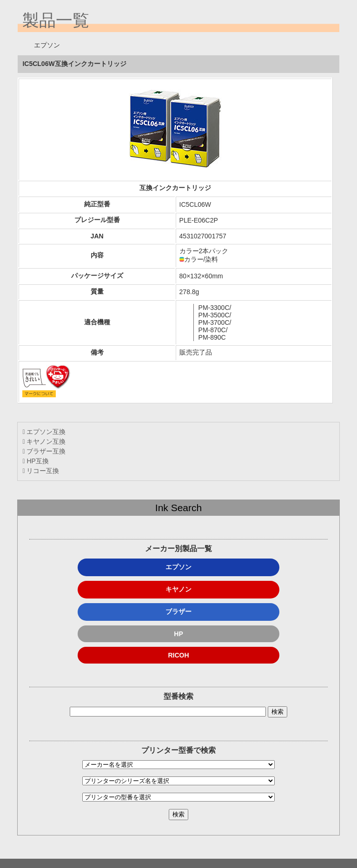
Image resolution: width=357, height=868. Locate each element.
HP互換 (35, 461)
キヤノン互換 (44, 441)
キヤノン (178, 589)
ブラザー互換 (44, 451)
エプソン (178, 567)
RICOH (178, 655)
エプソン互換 (44, 432)
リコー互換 (41, 471)
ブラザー (178, 612)
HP (178, 634)
